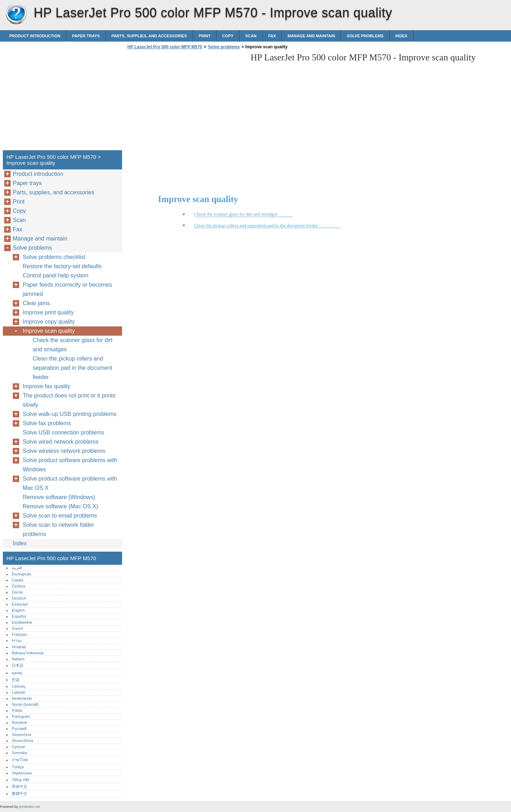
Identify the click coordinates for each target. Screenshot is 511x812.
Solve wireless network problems (64, 451)
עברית (17, 640)
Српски (18, 747)
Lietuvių (19, 686)
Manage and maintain (311, 36)
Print (205, 36)
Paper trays (86, 36)
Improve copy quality (49, 322)
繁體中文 (20, 794)
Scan (251, 36)
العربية (17, 568)
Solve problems (365, 36)
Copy (228, 36)
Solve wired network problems (61, 442)
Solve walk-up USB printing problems (70, 414)
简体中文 (20, 786)
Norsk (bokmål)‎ (25, 704)
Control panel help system (56, 275)
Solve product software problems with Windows (70, 465)
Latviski (18, 692)
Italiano (18, 659)
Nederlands (22, 698)
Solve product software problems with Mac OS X (70, 483)
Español (19, 616)
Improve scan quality (49, 331)
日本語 (18, 665)
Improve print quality (48, 312)
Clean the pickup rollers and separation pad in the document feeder (72, 368)
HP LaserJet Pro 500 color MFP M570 (16, 14)
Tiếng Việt (20, 780)
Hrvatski (19, 647)
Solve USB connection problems (63, 432)
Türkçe (18, 767)
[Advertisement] (185, 102)
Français (19, 634)
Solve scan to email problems (60, 516)
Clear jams (36, 303)
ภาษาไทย (20, 760)
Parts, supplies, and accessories (149, 36)
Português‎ (21, 716)
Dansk (17, 592)
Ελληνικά (20, 604)
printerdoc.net (29, 806)
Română (19, 722)
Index (401, 36)
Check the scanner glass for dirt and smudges (73, 345)
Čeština (18, 586)
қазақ (17, 673)
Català (17, 580)
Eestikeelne (22, 622)
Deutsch (19, 598)
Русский (19, 729)
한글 (16, 680)
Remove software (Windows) (59, 497)
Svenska (19, 753)
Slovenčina (21, 735)
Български (21, 574)
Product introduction (35, 36)
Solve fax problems (47, 423)
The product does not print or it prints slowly (69, 400)
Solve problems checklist (54, 257)
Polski (17, 710)
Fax (272, 36)
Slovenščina (22, 741)
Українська (22, 773)
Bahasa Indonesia (28, 653)
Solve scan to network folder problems (58, 529)
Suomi (17, 628)
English (18, 610)
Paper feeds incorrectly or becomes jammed (67, 289)
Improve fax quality (46, 386)
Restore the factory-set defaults (62, 266)
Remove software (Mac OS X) (61, 506)
